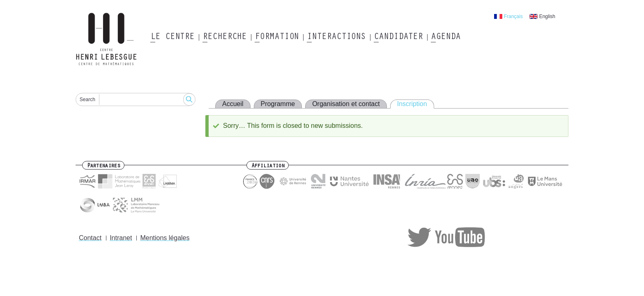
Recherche (224, 37)
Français (513, 16)
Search (87, 99)
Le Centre (172, 37)
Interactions (336, 37)
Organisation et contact (346, 104)
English (547, 16)
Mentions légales (165, 238)
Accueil (233, 104)
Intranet (121, 238)
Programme (278, 104)
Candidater (398, 37)
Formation (277, 37)
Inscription (412, 104)
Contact (90, 238)
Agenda (445, 37)
